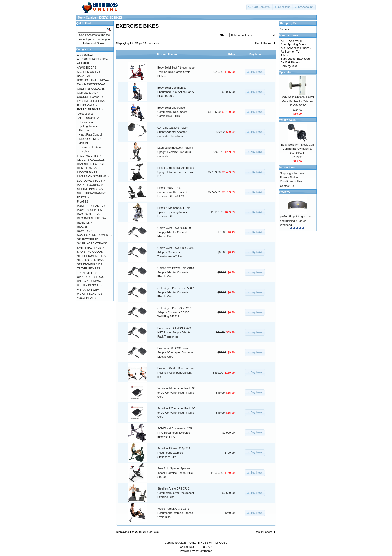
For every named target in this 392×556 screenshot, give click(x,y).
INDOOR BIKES (87, 172)
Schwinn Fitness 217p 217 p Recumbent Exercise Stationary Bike (175, 453)
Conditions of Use (291, 181)
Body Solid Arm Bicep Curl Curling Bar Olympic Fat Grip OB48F (297, 149)
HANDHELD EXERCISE (92, 164)
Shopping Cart (289, 23)
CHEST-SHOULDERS (91, 89)
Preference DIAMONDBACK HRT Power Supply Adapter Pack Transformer (175, 332)
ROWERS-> (85, 231)
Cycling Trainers (89, 126)
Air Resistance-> (89, 118)
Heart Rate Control (90, 134)
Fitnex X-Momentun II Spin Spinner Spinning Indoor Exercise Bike (174, 212)
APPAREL (83, 63)
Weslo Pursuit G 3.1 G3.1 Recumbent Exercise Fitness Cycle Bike (175, 513)
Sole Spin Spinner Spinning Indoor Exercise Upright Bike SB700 (175, 473)
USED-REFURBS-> (89, 281)
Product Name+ (167, 54)
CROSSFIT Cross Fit (90, 97)
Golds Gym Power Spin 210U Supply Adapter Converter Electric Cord (176, 272)
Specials (285, 72)
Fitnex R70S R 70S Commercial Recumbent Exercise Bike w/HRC (172, 192)
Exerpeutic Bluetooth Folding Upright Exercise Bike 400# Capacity (175, 152)
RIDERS (82, 227)
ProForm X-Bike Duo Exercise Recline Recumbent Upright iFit (176, 372)
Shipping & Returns (292, 173)
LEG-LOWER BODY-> (91, 181)
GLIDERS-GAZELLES (91, 160)
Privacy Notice (289, 177)
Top (80, 18)
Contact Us (287, 186)
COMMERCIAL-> (88, 93)
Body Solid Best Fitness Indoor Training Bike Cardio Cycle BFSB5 (176, 72)
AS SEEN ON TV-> (89, 72)
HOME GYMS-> (87, 168)
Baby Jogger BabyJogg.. (298, 59)
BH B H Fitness (298, 63)
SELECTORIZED (88, 239)
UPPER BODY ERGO (91, 277)
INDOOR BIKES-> (90, 139)
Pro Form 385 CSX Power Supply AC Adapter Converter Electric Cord (176, 352)
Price (232, 54)
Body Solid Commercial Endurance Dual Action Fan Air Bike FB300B (176, 92)
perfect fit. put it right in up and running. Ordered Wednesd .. (296, 221)
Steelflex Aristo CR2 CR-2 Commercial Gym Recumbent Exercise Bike (176, 493)
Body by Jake (298, 66)
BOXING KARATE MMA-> (93, 80)
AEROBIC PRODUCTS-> (93, 59)
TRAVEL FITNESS (89, 268)
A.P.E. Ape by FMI (298, 41)
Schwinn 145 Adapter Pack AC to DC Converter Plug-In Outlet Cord (176, 392)
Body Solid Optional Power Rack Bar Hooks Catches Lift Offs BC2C (297, 101)
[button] (260, 7)
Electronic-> (86, 130)
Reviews (285, 192)
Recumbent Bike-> (90, 147)
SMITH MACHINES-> (90, 248)
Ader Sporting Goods (298, 45)
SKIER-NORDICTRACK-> (93, 243)
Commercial (86, 122)
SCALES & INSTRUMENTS (94, 235)
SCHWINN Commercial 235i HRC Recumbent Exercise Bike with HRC (175, 433)
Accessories (86, 114)
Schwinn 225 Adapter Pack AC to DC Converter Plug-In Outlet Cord (176, 412)
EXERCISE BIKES (111, 18)
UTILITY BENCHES (89, 285)
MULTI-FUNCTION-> (90, 189)
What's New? (288, 120)
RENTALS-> (85, 223)
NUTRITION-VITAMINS (92, 193)
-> (90, 109)
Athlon (298, 55)
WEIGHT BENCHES (90, 294)
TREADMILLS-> (87, 273)
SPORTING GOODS (90, 252)
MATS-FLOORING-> (90, 185)
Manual (83, 143)
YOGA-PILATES (87, 298)
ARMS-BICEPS (87, 68)
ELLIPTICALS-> (87, 105)
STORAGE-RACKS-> (90, 260)
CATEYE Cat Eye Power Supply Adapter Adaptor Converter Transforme (173, 132)
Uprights (84, 151)
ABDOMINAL (85, 55)
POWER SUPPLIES (90, 210)
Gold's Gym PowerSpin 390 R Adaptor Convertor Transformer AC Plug (176, 252)
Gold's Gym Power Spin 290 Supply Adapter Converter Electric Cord (175, 232)
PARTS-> (83, 197)
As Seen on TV (298, 52)
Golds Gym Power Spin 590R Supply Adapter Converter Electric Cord (176, 292)
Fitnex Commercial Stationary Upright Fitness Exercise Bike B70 (176, 172)
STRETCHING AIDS (90, 264)
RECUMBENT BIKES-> (92, 218)
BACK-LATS (85, 76)
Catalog (91, 18)
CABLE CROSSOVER (91, 84)
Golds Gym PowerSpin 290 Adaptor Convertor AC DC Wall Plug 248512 (174, 312)
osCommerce (204, 551)
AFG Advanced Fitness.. (298, 48)
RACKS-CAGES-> (89, 214)
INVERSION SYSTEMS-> (93, 176)
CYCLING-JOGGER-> (91, 101)
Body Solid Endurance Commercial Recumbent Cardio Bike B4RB (172, 112)
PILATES (83, 201)
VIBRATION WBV (88, 290)
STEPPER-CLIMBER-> (92, 256)
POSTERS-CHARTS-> (91, 206)
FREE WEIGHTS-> (89, 156)
